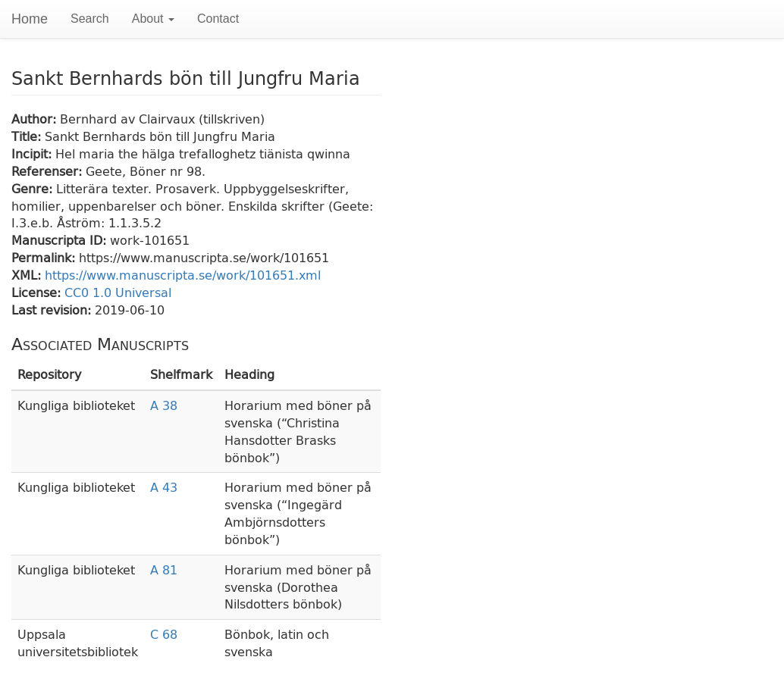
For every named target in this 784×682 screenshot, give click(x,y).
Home (30, 19)
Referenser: (49, 171)
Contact (218, 19)
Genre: (34, 188)
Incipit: (33, 153)
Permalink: (45, 257)
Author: (36, 119)
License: (38, 292)
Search (90, 19)
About (153, 19)
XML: (28, 275)
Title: (28, 136)
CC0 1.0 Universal (118, 292)
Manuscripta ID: (61, 240)
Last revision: (53, 310)
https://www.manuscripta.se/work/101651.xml (183, 275)
